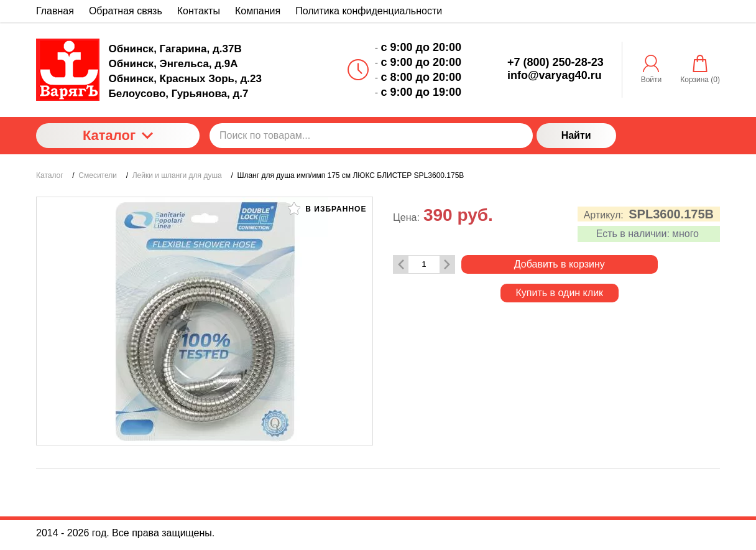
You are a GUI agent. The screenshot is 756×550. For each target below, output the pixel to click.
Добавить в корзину (560, 264)
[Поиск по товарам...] (371, 136)
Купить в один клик (560, 293)
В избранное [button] (327, 208)
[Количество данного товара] (424, 264)
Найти (576, 135)
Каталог (118, 135)
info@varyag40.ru (555, 75)
